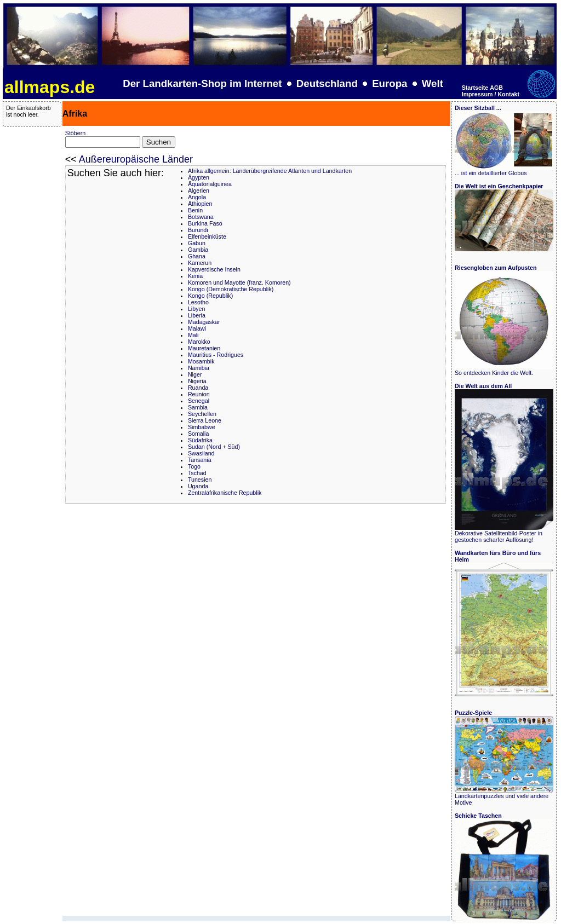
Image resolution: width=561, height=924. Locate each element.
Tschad (197, 473)
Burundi (198, 230)
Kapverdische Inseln (214, 269)
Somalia (199, 434)
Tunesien (200, 480)
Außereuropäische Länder (136, 159)
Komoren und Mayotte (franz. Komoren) (239, 282)
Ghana (197, 256)
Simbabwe (202, 427)
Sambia (198, 407)
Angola (197, 197)
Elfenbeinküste (207, 236)
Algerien (199, 190)
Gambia (198, 250)
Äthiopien (200, 204)
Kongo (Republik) (210, 296)
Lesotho (198, 302)
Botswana (201, 217)
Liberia (197, 315)
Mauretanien (204, 348)
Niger (195, 374)
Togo (194, 466)
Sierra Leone (205, 420)
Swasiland (201, 453)
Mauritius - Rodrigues (216, 355)
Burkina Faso (205, 223)
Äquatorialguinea (210, 184)
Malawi (197, 328)
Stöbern (75, 133)
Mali (193, 335)
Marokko (199, 342)
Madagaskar (204, 322)
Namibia (199, 368)
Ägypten (199, 177)
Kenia (195, 276)
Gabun (197, 243)
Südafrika (200, 440)
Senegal (199, 401)
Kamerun (200, 263)
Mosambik (201, 361)
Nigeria (197, 381)
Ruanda (198, 388)
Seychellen (202, 414)
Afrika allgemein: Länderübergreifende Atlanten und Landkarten (270, 171)
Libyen (196, 309)
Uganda (198, 486)
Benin (195, 210)
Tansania (200, 460)
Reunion (199, 394)
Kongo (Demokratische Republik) (231, 289)
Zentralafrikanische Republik (225, 493)
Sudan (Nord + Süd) (214, 447)
